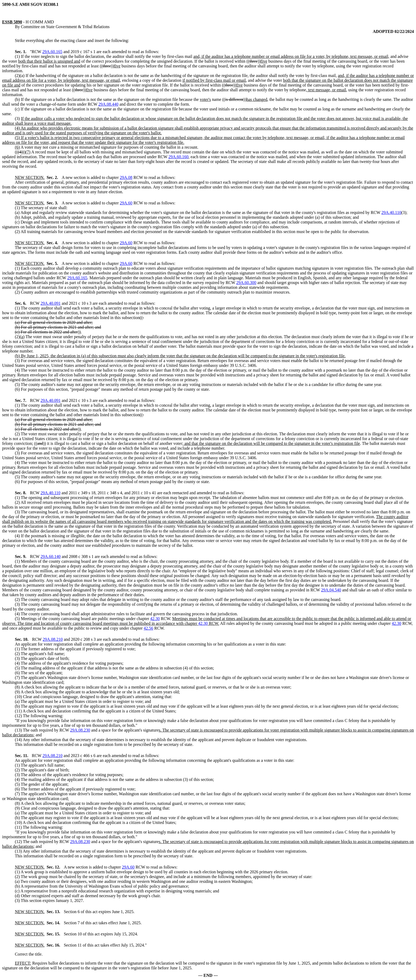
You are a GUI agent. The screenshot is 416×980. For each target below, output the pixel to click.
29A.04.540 (331, 590)
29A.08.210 (53, 639)
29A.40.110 (391, 212)
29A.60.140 (51, 556)
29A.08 (126, 177)
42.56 (149, 628)
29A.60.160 (179, 157)
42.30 (155, 619)
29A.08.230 (80, 730)
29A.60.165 (52, 52)
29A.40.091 (51, 303)
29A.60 (126, 203)
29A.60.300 (246, 283)
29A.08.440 (109, 104)
